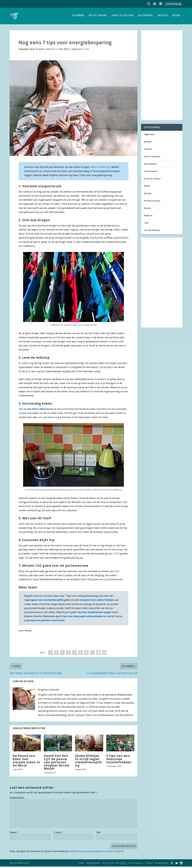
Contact (149, 864)
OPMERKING (17, 799)
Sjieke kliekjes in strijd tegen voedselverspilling (88, 762)
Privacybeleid (161, 864)
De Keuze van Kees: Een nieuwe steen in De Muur (26, 762)
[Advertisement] (162, 77)
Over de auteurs (135, 864)
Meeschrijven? (93, 864)
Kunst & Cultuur (122, 17)
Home (81, 864)
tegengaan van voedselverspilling (45, 601)
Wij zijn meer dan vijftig (114, 864)
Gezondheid (145, 17)
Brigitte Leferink (45, 51)
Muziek (148, 195)
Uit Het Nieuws (98, 17)
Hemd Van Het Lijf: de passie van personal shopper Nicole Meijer (57, 764)
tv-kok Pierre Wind (35, 410)
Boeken (148, 143)
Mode (147, 187)
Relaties (163, 17)
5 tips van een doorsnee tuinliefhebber (119, 760)
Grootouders (151, 173)
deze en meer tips (101, 168)
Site (98, 834)
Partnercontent (152, 202)
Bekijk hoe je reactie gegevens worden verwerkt (97, 853)
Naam (14, 834)
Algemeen (78, 17)
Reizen (176, 17)
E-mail (58, 834)
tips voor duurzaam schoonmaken (83, 618)
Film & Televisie (152, 158)
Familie (148, 150)
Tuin (146, 224)
